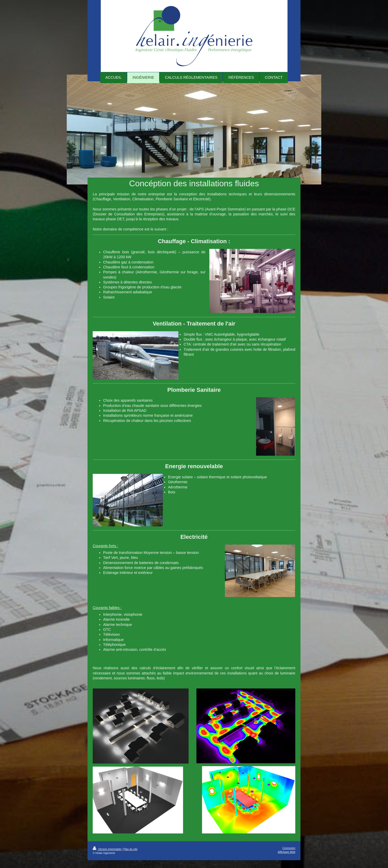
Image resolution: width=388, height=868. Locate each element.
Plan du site (130, 849)
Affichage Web (287, 852)
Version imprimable (107, 849)
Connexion (289, 848)
